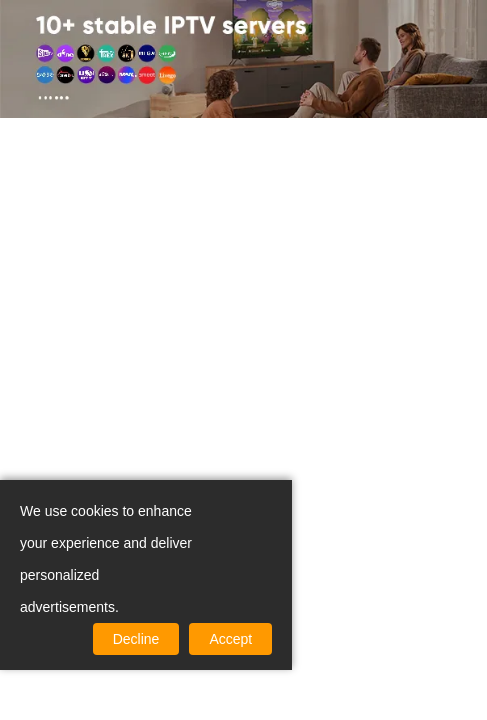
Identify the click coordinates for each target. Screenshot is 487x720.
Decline (136, 639)
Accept (230, 639)
